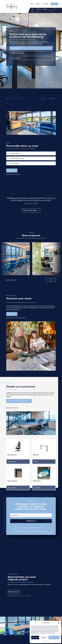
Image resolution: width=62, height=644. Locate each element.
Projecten (38, 4)
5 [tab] (34, 276)
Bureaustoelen (12, 462)
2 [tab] (27, 276)
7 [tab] (39, 276)
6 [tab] (36, 276)
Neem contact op (14, 592)
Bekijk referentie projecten (13, 174)
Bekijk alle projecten (11, 280)
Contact (54, 4)
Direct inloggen (15, 58)
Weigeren (44, 638)
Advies (32, 4)
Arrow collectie (12, 488)
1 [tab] (24, 276)
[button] (59, 623)
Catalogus (46, 4)
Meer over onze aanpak (30, 211)
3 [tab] (29, 276)
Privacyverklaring (45, 641)
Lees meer (11, 171)
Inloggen (45, 9)
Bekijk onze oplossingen (18, 53)
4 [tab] (32, 276)
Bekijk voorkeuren (54, 638)
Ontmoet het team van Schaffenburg (15, 318)
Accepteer (35, 638)
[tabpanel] (15, 259)
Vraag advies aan (16, 48)
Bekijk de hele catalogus (12, 408)
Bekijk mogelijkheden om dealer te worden (18, 596)
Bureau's (36, 462)
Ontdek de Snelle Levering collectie (18, 401)
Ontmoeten (37, 488)
